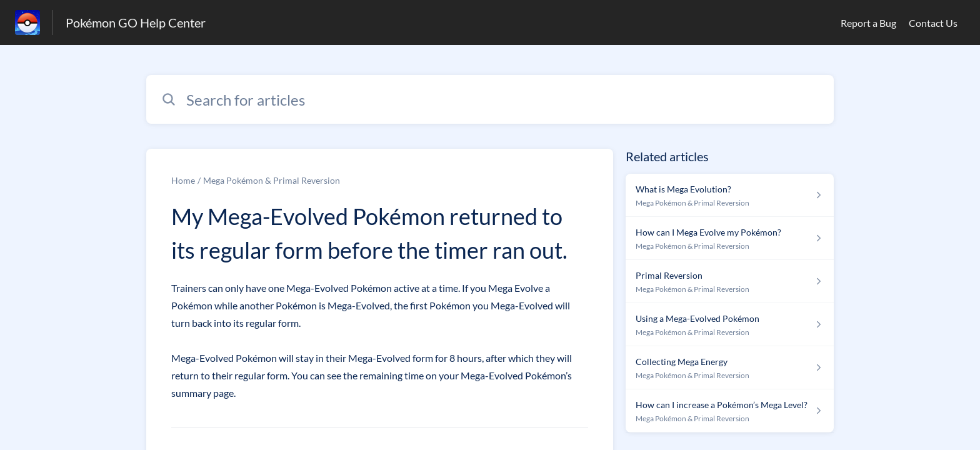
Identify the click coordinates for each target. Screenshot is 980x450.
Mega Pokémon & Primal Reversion (272, 180)
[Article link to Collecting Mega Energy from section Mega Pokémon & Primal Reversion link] (730, 368)
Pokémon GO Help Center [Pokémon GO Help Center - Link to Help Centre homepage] (136, 22)
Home (183, 180)
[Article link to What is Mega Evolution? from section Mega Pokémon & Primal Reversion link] (730, 195)
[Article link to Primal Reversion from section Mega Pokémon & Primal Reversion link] (730, 282)
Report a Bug (868, 23)
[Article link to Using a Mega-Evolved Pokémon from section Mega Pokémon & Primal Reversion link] (730, 325)
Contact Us (933, 23)
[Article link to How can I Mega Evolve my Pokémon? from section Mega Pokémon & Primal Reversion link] (730, 238)
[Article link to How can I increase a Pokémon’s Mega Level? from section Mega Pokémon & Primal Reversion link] (730, 411)
